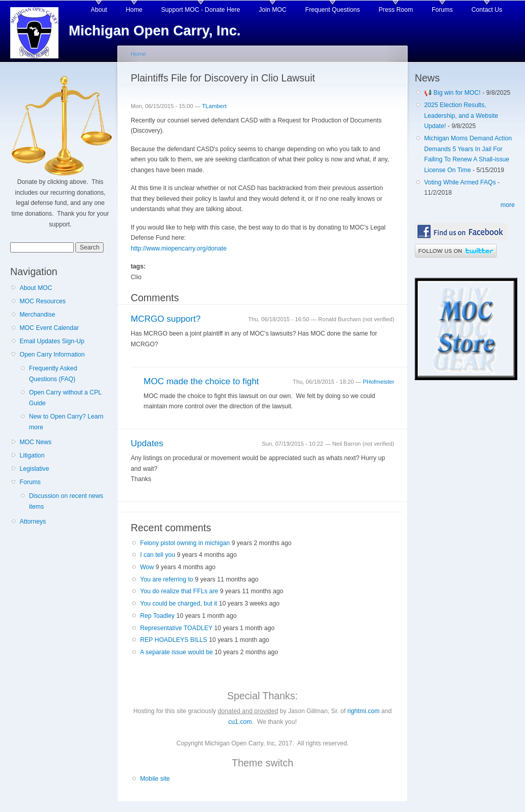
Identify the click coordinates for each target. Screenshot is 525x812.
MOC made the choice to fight (201, 381)
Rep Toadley (157, 616)
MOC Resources (43, 301)
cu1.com (240, 722)
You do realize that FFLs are (179, 591)
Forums (442, 10)
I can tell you (157, 555)
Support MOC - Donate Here (200, 10)
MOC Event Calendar (49, 328)
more (508, 205)
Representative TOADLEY (176, 628)
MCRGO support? (166, 319)
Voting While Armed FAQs (460, 182)
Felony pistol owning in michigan (185, 543)
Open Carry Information (52, 355)
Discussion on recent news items (66, 501)
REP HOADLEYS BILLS (174, 640)
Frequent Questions (332, 10)
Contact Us (487, 10)
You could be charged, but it (178, 603)
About (99, 10)
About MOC (36, 288)
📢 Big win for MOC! (453, 93)
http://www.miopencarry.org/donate (179, 248)
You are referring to (167, 579)
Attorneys (33, 522)
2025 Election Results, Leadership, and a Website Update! (461, 116)
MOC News (35, 442)
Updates (147, 443)
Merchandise (37, 315)
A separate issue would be (176, 652)
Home (134, 10)
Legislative (34, 469)
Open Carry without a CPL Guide (65, 398)
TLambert (214, 106)
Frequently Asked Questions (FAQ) (53, 374)
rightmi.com (364, 711)
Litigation (32, 455)
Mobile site (155, 779)
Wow (147, 567)
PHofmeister (379, 382)
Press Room (396, 10)
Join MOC (273, 10)
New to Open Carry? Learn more (66, 422)
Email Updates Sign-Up (52, 341)
